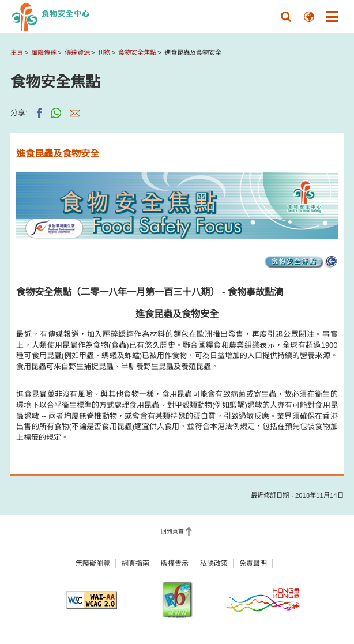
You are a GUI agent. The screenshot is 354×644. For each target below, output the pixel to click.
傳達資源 (77, 52)
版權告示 (175, 563)
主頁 (17, 52)
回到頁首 (172, 531)
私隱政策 (214, 563)
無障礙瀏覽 (93, 563)
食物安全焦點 (137, 52)
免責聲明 (253, 563)
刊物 (104, 52)
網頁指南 (135, 563)
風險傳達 (44, 52)
